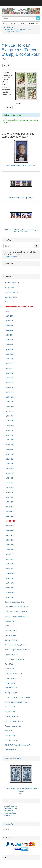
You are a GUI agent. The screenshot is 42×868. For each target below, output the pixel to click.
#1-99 (8, 311)
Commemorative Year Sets (15, 602)
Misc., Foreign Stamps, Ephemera (17, 650)
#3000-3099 (10, 454)
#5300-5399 (10, 564)
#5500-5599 (10, 573)
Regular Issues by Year (13, 726)
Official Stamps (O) (12, 654)
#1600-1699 (10, 387)
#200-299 (9, 321)
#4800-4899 (10, 540)
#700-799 (9, 345)
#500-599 (9, 335)
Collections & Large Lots (14, 302)
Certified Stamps (11, 297)
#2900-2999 (10, 449)
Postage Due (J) (11, 678)
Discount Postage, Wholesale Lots (17, 616)
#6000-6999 (10, 597)
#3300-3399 (10, 469)
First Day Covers (11, 631)
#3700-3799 (10, 488)
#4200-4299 (10, 511)
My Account (34, 23)
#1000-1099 (10, 359)
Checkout (22, 23)
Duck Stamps (10, 621)
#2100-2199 (10, 411)
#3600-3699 (10, 483)
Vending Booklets (11, 750)
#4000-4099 (10, 502)
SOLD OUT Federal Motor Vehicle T (18, 745)
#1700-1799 (10, 392)
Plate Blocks (9, 669)
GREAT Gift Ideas (11, 640)
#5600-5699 (10, 578)
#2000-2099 (10, 407)
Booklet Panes (10, 288)
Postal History (10, 683)
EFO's (7, 626)
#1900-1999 (10, 402)
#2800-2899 (10, 445)
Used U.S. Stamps (12, 740)
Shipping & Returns (10, 808)
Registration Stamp (12, 688)
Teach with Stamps (10, 806)
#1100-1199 (10, 364)
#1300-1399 (10, 373)
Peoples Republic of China (14, 659)
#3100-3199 (10, 459)
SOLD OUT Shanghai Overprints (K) (18, 697)
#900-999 (9, 354)
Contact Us (7, 815)
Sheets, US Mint (11, 707)
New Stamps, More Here (12, 759)
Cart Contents (9, 23)
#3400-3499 (10, 473)
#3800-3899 (10, 492)
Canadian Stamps (11, 292)
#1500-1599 (10, 383)
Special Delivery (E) (12, 716)
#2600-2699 (10, 435)
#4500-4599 (10, 526)
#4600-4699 (10, 530)
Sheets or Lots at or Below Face (16, 702)
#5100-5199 (10, 554)
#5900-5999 (10, 592)
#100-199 (9, 316)
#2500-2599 (10, 430)
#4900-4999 (10, 545)
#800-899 (9, 349)
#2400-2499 (10, 426)
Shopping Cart (9, 824)
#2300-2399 (10, 421)
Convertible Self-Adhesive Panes (17, 607)
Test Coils (9, 731)
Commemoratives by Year (14, 721)
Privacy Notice (8, 811)
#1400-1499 (10, 378)
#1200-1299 (10, 368)
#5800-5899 (10, 588)
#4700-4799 (10, 535)
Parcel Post (9, 664)
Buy (9, 108)
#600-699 (9, 340)
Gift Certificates (11, 635)
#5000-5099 (10, 550)
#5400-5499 (10, 569)
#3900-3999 (10, 497)
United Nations (10, 736)
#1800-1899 (10, 397)
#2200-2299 (10, 416)
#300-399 (9, 325)
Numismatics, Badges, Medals (16, 645)
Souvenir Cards (11, 712)
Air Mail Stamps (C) (12, 283)
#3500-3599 (10, 478)
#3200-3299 (10, 464)
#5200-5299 (10, 559)
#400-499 (9, 330)
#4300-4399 (10, 516)
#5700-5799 (10, 583)
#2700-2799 (10, 440)
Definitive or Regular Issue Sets (16, 612)
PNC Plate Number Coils (14, 674)
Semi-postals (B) (11, 693)
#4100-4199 (10, 507)
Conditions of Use (10, 813)
